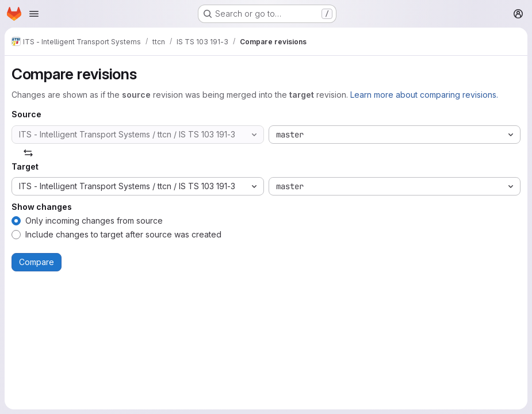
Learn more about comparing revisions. (424, 95)
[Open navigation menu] (34, 14)
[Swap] (28, 153)
